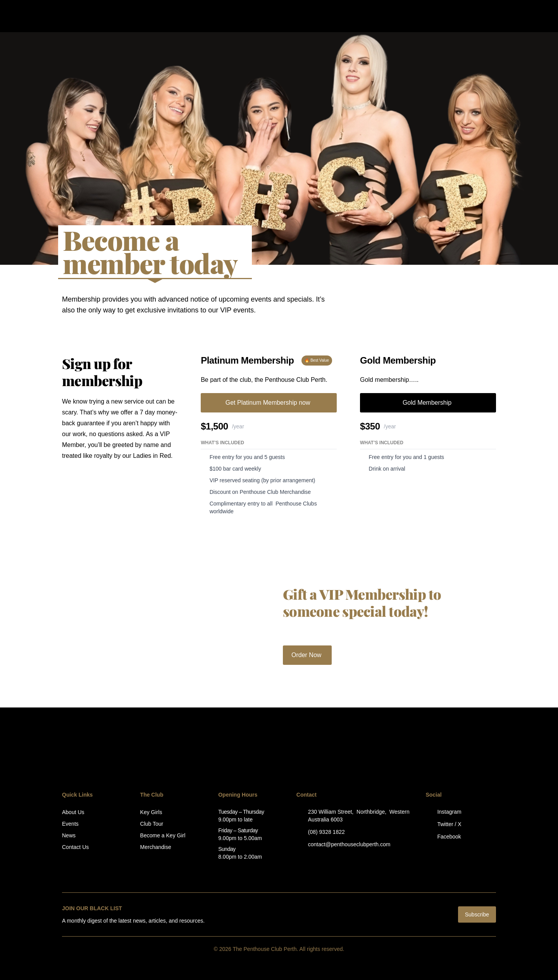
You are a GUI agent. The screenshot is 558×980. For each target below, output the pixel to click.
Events (70, 824)
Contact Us (75, 847)
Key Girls (151, 812)
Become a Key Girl (163, 835)
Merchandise (156, 847)
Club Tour (152, 824)
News (69, 835)
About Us (73, 812)
